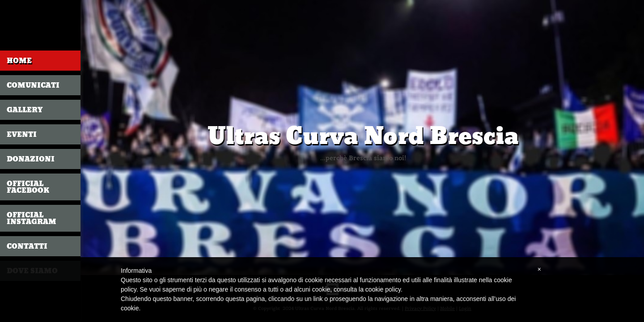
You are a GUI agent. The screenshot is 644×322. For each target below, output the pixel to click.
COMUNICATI (33, 85)
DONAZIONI (31, 159)
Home (19, 61)
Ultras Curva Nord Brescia (363, 136)
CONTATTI (27, 246)
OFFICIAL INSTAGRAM (32, 218)
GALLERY (25, 110)
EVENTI (22, 134)
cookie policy (383, 289)
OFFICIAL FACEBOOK (28, 187)
